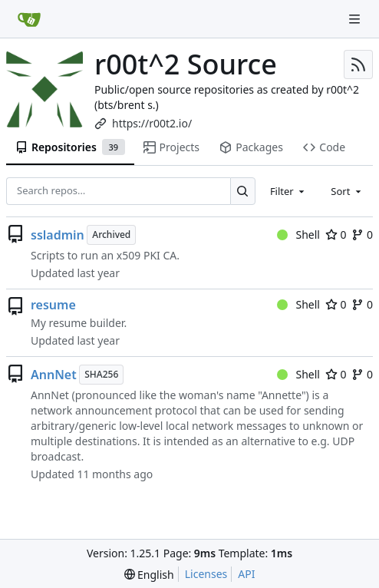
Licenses (206, 574)
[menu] (149, 575)
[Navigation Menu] (356, 19)
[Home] (29, 19)
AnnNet (54, 375)
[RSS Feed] (358, 64)
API (246, 574)
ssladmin (58, 235)
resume (53, 305)
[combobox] (288, 191)
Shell (298, 235)
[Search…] (243, 191)
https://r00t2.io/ (152, 123)
